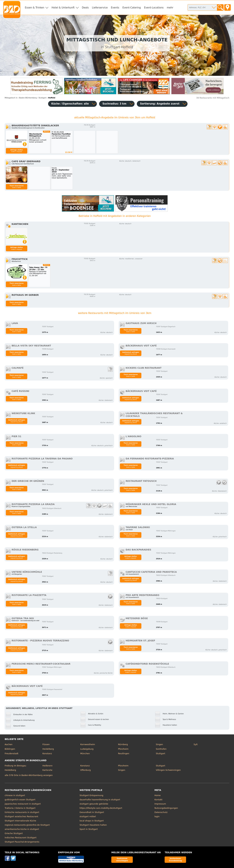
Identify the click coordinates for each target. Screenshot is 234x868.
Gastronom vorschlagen (122, 859)
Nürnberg (123, 744)
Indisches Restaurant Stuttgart (21, 838)
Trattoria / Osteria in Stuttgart (20, 808)
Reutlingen (124, 753)
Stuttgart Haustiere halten (93, 825)
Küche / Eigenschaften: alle (70, 104)
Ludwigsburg (87, 749)
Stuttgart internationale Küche (20, 821)
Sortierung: (160, 104)
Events (115, 8)
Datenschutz (161, 812)
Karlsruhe (47, 770)
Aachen (9, 744)
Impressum (160, 804)
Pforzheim (123, 749)
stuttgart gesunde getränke (94, 804)
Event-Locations (154, 8)
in (11, 98)
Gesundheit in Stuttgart (92, 812)
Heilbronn (47, 766)
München (85, 753)
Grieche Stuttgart (14, 833)
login (157, 816)
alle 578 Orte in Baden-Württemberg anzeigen (29, 775)
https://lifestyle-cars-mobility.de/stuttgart (101, 808)
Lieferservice (100, 8)
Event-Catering (132, 8)
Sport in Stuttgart (89, 829)
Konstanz (47, 753)
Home (157, 795)
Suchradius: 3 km (114, 104)
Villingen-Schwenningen (168, 770)
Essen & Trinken (35, 8)
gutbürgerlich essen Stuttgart (20, 800)
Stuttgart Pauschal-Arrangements (22, 842)
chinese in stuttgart (15, 795)
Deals (85, 8)
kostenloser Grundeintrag (175, 859)
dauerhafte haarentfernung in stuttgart (100, 800)
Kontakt (158, 800)
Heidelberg (48, 749)
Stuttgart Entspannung (91, 795)
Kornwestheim (88, 744)
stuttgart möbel (88, 816)
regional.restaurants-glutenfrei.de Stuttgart (27, 825)
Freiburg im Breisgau (15, 766)
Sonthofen (161, 749)
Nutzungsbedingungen (166, 808)
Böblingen (10, 749)
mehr (170, 8)
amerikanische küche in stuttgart (22, 829)
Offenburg (85, 770)
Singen (159, 744)
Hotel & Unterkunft (63, 8)
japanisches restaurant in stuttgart (23, 804)
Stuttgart (160, 753)
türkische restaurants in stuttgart (22, 812)
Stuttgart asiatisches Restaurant (21, 816)
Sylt (196, 744)
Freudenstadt (12, 753)
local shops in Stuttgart (92, 821)
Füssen (46, 744)
